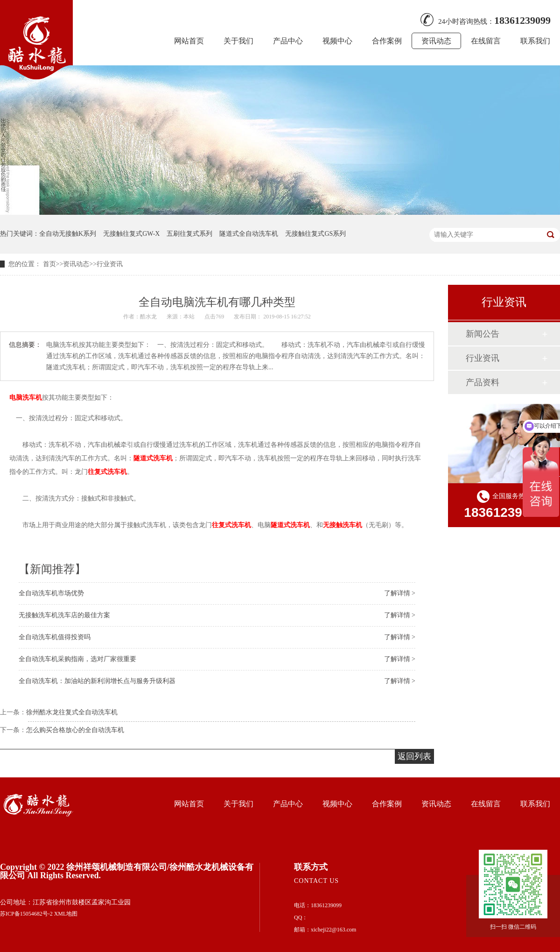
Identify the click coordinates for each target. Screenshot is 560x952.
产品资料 (483, 382)
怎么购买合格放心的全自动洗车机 (75, 730)
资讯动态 (436, 41)
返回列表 (414, 756)
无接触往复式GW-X (131, 234)
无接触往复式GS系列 (315, 234)
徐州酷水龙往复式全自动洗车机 (72, 712)
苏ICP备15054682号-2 (26, 914)
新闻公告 (483, 334)
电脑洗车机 (26, 398)
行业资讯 (110, 264)
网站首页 (189, 41)
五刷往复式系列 (189, 234)
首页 (49, 264)
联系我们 (535, 41)
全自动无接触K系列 (68, 234)
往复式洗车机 (107, 472)
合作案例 (387, 41)
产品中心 (288, 41)
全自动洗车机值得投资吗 (55, 637)
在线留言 (486, 41)
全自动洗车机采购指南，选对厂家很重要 (77, 659)
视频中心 (337, 41)
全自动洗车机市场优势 (51, 593)
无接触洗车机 (343, 525)
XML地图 (66, 914)
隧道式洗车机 (153, 458)
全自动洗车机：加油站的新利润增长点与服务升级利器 (97, 681)
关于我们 (238, 41)
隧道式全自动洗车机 (249, 234)
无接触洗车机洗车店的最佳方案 (64, 615)
